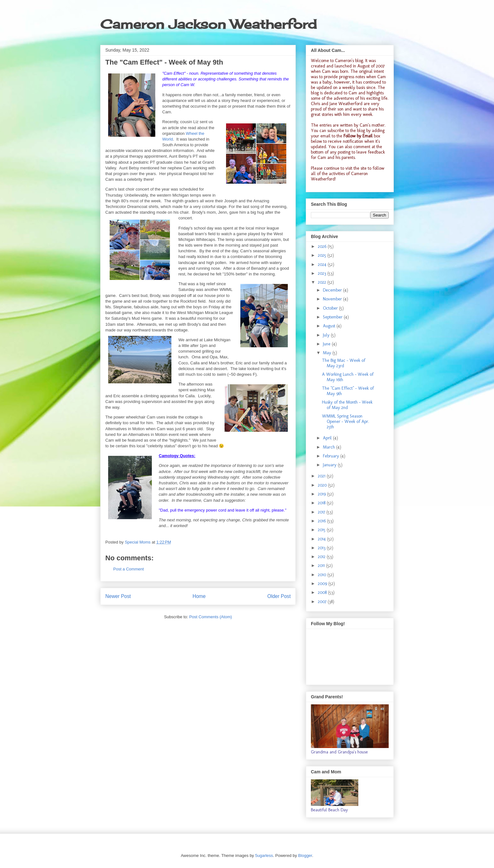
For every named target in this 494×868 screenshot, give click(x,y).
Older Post (279, 596)
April (328, 438)
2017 (322, 512)
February (332, 456)
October (331, 308)
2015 (322, 530)
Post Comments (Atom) (210, 617)
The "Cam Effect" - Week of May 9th (348, 391)
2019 (322, 494)
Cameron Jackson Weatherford (208, 24)
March (330, 447)
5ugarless (264, 855)
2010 (323, 575)
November (333, 299)
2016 (322, 521)
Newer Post (118, 596)
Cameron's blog (349, 61)
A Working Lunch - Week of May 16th (348, 377)
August (330, 326)
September (333, 317)
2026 (323, 246)
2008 (323, 592)
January (330, 465)
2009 (323, 584)
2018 (322, 503)
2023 (323, 273)
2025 (323, 255)
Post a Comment (129, 569)
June (327, 344)
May (328, 353)
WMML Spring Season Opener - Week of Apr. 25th (346, 421)
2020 (323, 485)
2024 (323, 264)
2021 (322, 476)
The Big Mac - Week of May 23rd (344, 363)
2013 (322, 548)
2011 (322, 566)
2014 (322, 539)
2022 (323, 282)
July (327, 335)
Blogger (305, 855)
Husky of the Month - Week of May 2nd (347, 405)
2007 (323, 602)
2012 (322, 557)
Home (199, 596)
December (333, 290)
